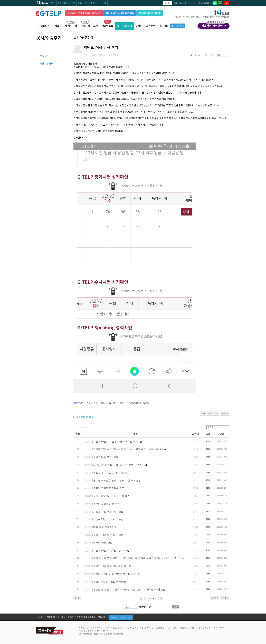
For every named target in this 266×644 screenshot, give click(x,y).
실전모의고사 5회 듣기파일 (120, 13)
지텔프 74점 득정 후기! (106, 519)
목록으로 (225, 413)
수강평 (139, 26)
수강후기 (82, 403)
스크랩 (210, 55)
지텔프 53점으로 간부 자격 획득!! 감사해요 (116, 441)
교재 (96, 26)
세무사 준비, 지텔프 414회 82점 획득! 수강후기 (119, 465)
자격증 (103, 3)
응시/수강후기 (124, 26)
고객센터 (151, 26)
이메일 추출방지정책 (86, 617)
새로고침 (225, 598)
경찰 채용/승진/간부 (66, 3)
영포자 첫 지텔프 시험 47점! (108, 473)
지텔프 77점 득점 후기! (106, 511)
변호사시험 (83, 3)
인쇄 (201, 55)
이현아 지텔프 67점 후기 (107, 504)
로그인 (167, 3)
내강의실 (164, 26)
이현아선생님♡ (102, 543)
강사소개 (57, 26)
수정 (203, 413)
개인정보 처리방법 (66, 617)
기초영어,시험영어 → (214, 25)
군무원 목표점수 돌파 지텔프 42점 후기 (114, 480)
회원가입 (178, 3)
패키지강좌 (71, 26)
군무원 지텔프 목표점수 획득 (109, 488)
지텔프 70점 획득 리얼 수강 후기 (111, 566)
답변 (210, 413)
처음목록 (215, 598)
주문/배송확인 (204, 3)
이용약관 (51, 617)
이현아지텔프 (99, 403)
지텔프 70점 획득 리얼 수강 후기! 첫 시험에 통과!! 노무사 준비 (127, 449)
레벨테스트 (107, 26)
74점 (108, 403)
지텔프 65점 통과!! (103, 457)
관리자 (196, 441)
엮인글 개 (90, 417)
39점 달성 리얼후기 (104, 527)
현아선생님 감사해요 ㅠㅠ (107, 582)
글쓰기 (77, 598)
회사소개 (40, 617)
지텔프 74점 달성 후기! (106, 535)
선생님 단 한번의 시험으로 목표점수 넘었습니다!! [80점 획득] (127, 589)
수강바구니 (190, 3)
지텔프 (90, 403)
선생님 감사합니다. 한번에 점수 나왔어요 (115, 574)
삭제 (216, 413)
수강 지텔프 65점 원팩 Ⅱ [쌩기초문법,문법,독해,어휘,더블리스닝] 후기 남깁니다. (137, 558)
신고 (194, 55)
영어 (53, 3)
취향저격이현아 (126, 403)
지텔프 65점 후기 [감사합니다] (110, 550)
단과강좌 (85, 26)
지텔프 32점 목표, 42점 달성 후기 (111, 496)
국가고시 (94, 3)
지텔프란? (43, 26)
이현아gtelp (139, 403)
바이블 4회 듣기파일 (150, 13)
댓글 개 (80, 417)
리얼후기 (115, 403)
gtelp (147, 403)
